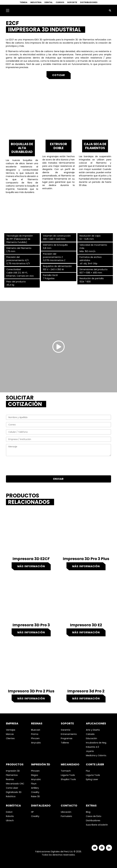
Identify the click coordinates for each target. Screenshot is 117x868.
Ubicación (66, 812)
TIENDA (23, 2)
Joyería (90, 751)
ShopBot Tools (68, 779)
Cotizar (59, 75)
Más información (31, 566)
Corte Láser (12, 788)
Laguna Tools (68, 775)
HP (32, 812)
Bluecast (36, 730)
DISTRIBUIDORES (89, 2)
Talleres (65, 743)
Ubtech (10, 820)
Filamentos (12, 775)
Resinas (10, 779)
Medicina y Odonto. (96, 755)
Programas (67, 738)
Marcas (10, 734)
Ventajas (11, 730)
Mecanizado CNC (15, 784)
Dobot (9, 812)
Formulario (66, 816)
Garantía (66, 730)
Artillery (35, 788)
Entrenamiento (69, 734)
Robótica (11, 796)
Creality (35, 792)
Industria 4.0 (92, 747)
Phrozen (35, 738)
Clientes (10, 738)
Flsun (34, 784)
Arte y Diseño (93, 730)
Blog (88, 812)
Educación (91, 738)
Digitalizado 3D (14, 792)
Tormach (66, 771)
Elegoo (35, 775)
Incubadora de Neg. (96, 743)
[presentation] (58, 466)
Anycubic (36, 743)
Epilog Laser (92, 779)
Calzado (90, 734)
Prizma (35, 734)
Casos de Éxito (94, 816)
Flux (88, 771)
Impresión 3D (13, 771)
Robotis (10, 816)
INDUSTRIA (36, 2)
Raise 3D (35, 796)
